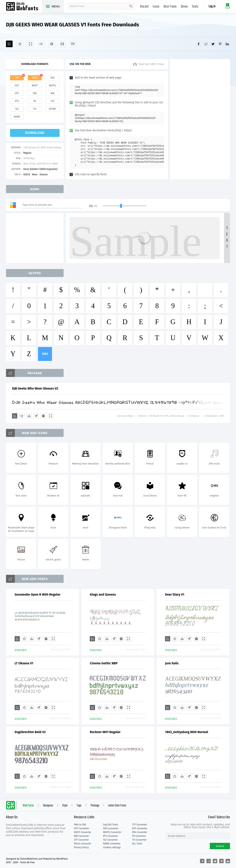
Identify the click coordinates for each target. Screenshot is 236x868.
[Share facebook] (199, 44)
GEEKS (27, 174)
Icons (156, 7)
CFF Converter (81, 840)
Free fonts (24, 7)
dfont (52, 109)
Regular (27, 153)
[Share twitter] (213, 44)
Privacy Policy (81, 847)
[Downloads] (29, 416)
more (45, 354)
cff (52, 101)
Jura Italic (172, 663)
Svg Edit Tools (110, 825)
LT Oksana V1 (24, 663)
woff (35, 86)
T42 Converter (110, 840)
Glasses (44, 174)
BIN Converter (81, 836)
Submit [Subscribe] (220, 846)
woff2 (53, 86)
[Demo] (30, 44)
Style (65, 806)
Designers (48, 806)
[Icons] (62, 44)
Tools (195, 7)
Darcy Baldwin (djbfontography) (40, 169)
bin (52, 93)
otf (17, 93)
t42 (17, 109)
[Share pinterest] (220, 44)
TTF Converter (139, 825)
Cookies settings (112, 847)
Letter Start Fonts (117, 806)
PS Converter (139, 836)
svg (52, 78)
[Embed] (43, 416)
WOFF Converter (83, 832)
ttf (17, 78)
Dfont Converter (83, 844)
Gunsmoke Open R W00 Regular (37, 594)
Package (95, 806)
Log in (212, 6)
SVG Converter (111, 828)
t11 (35, 109)
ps (35, 101)
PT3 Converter (110, 836)
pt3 (17, 101)
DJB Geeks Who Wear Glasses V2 (35, 388)
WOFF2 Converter (112, 832)
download (35, 133)
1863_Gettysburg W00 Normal (186, 732)
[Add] (9, 44)
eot (17, 86)
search (131, 6)
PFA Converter (139, 832)
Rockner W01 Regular (105, 732)
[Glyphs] (41, 44)
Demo (184, 7)
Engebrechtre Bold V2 (30, 732)
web (35, 78)
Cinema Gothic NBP (104, 663)
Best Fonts (170, 7)
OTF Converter (82, 828)
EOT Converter (140, 828)
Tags (79, 806)
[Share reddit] (206, 44)
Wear (35, 174)
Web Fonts (28, 806)
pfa (35, 93)
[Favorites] (20, 44)
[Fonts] (73, 44)
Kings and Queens (103, 594)
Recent (144, 7)
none (17, 117)
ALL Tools (137, 844)
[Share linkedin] (227, 44)
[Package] (52, 44)
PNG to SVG (80, 825)
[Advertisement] (200, 119)
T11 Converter (139, 840)
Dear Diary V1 (175, 594)
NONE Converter (112, 844)
